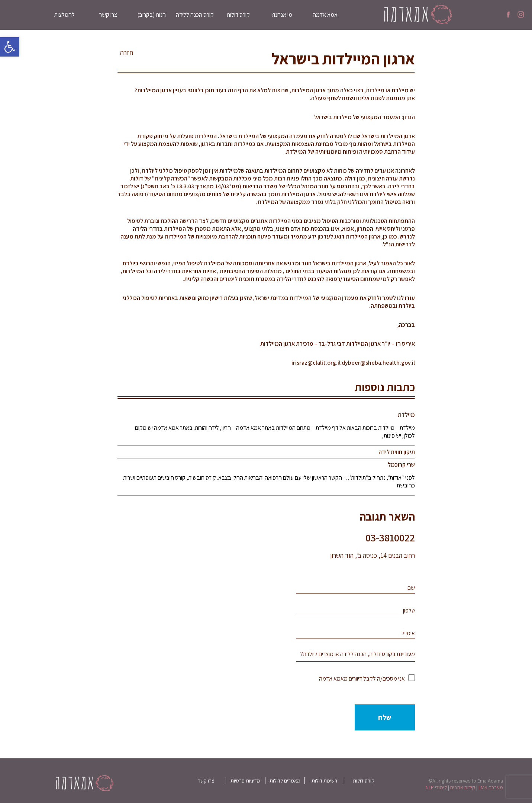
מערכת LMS (491, 787)
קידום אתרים (463, 787)
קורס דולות (238, 15)
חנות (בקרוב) (151, 15)
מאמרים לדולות (285, 781)
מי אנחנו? (282, 15)
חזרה (127, 52)
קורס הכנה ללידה (195, 15)
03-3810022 (390, 538)
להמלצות (65, 15)
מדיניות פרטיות (245, 781)
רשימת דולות (324, 781)
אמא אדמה (325, 15)
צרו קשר (108, 15)
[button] (10, 47)
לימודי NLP (436, 787)
